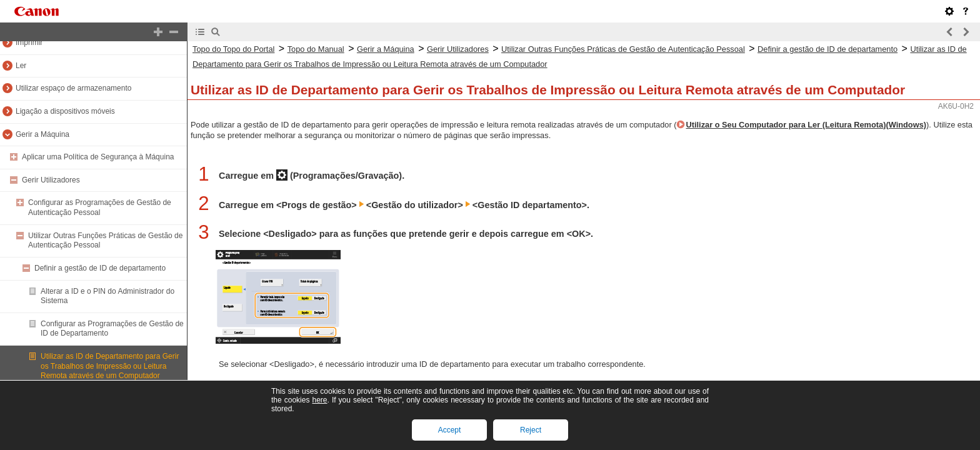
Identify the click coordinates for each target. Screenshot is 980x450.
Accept (450, 430)
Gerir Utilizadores (51, 180)
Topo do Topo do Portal (233, 49)
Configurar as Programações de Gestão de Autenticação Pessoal (100, 207)
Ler (21, 66)
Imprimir (29, 42)
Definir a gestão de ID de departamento (100, 268)
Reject (531, 430)
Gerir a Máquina (42, 134)
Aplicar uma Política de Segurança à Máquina (98, 157)
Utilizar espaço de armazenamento (73, 88)
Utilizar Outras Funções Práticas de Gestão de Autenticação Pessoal (623, 49)
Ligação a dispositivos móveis (65, 111)
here (319, 400)
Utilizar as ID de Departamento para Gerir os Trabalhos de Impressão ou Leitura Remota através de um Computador (110, 366)
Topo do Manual (316, 49)
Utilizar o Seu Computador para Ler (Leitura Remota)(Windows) (806, 125)
